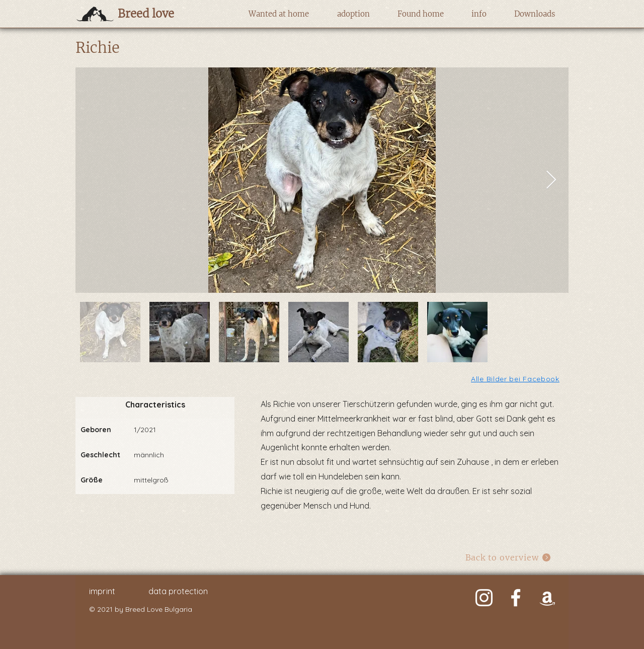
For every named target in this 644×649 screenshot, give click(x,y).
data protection (178, 591)
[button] (278, 14)
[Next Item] (551, 180)
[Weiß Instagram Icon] (484, 598)
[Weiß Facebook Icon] (516, 598)
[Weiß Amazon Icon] (547, 598)
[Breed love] (162, 14)
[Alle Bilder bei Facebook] (516, 379)
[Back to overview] (508, 557)
